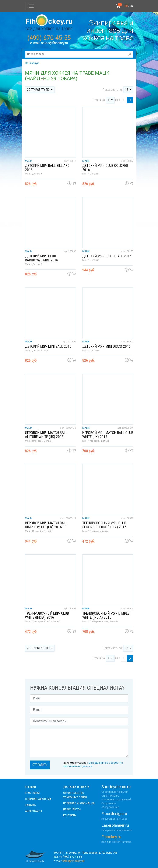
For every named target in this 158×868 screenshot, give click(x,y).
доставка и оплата (76, 787)
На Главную (32, 63)
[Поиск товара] (79, 54)
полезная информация (79, 803)
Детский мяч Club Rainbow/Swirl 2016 (42, 258)
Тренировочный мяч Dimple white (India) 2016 (106, 615)
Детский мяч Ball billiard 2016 (47, 168)
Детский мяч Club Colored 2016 (105, 168)
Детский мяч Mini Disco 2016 (106, 346)
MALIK (29, 161)
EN (131, 6)
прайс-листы (72, 809)
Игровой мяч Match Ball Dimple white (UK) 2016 (46, 525)
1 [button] (109, 100)
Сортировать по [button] (39, 90)
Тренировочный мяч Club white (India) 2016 (47, 615)
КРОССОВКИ (32, 793)
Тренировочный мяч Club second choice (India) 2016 (104, 525)
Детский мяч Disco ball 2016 (107, 256)
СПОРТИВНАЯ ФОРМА (38, 799)
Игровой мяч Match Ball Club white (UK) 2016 (108, 435)
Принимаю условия (93, 764)
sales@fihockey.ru (54, 43)
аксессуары (33, 811)
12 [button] (127, 90)
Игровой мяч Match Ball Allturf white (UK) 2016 (46, 435)
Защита (30, 805)
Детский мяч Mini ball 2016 (48, 346)
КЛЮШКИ (30, 787)
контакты (70, 815)
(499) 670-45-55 (49, 38)
